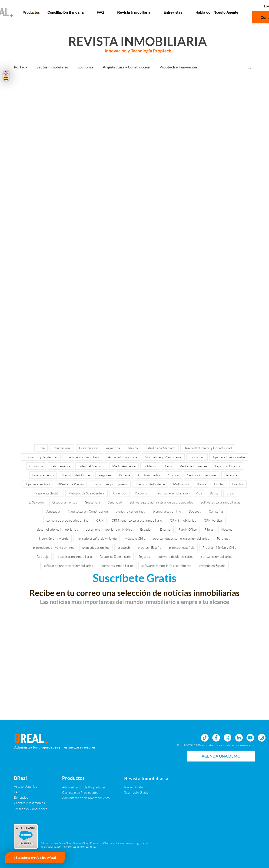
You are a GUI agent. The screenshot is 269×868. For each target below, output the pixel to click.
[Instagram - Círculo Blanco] (262, 738)
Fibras (209, 529)
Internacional (62, 448)
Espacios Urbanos (227, 466)
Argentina (113, 448)
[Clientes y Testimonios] (29, 803)
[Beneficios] (21, 797)
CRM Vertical (213, 520)
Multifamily (181, 484)
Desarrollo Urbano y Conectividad (208, 448)
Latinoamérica (61, 466)
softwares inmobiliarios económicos (166, 566)
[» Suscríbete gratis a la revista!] (35, 858)
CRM (100, 520)
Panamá (125, 475)
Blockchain (197, 457)
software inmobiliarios (217, 557)
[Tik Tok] (205, 738)
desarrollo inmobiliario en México (109, 529)
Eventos (238, 484)
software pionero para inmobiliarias (68, 566)
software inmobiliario (173, 493)
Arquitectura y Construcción (126, 67)
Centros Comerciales (202, 475)
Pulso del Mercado (91, 466)
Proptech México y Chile (219, 547)
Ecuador (146, 529)
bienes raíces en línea (130, 511)
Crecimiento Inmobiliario (83, 457)
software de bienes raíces (176, 557)
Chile (41, 448)
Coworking (142, 493)
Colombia (36, 466)
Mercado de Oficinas (76, 475)
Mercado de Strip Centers (86, 493)
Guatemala (92, 502)
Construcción (89, 448)
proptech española (182, 547)
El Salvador (37, 502)
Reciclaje (43, 557)
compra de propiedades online (67, 520)
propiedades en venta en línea (54, 547)
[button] (100, 12)
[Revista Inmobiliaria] (146, 778)
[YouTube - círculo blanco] (250, 738)
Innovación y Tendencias (41, 457)
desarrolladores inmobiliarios (57, 529)
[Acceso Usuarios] (25, 786)
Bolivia (202, 484)
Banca (214, 493)
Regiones (105, 475)
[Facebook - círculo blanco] (216, 738)
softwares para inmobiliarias (221, 502)
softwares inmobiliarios (117, 566)
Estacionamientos (65, 502)
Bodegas (195, 511)
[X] (227, 738)
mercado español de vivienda (97, 538)
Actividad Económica (123, 457)
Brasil (230, 493)
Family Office (188, 529)
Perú (168, 466)
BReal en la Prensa (71, 484)
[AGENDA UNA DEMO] (221, 756)
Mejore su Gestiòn (48, 493)
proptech (124, 547)
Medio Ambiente (124, 466)
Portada (21, 67)
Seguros (144, 557)
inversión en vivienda (54, 538)
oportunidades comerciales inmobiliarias (181, 538)
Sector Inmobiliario (52, 67)
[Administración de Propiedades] (84, 787)
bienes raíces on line (167, 511)
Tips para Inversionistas (229, 457)
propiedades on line (96, 547)
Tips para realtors (38, 484)
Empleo (219, 484)
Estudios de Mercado (161, 448)
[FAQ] (17, 792)
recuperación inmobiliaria (74, 557)
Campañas (216, 511)
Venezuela (53, 511)
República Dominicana (115, 557)
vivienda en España (212, 566)
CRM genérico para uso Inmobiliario (137, 520)
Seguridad (115, 502)
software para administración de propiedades (161, 502)
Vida (199, 493)
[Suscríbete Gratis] (141, 792)
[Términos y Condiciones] (31, 809)
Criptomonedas (149, 475)
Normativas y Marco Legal (163, 457)
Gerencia (231, 475)
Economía (85, 67)
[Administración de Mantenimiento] (86, 798)
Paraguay (224, 538)
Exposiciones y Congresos (110, 484)
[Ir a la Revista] (137, 787)
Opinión (173, 475)
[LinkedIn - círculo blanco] (239, 738)
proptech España (149, 547)
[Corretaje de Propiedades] (80, 792)
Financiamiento (43, 475)
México (133, 448)
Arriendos (120, 493)
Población (150, 466)
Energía (165, 529)
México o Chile (135, 538)
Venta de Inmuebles (193, 466)
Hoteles (227, 529)
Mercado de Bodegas (150, 484)
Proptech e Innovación (178, 67)
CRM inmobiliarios (183, 520)
